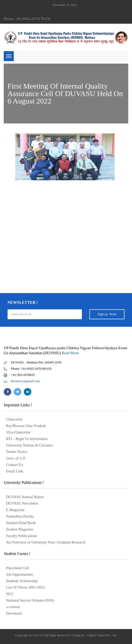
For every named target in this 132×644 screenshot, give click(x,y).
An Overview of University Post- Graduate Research (46, 542)
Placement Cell (17, 568)
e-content (13, 607)
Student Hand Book (21, 523)
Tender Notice (17, 452)
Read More (70, 353)
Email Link (15, 471)
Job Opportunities (19, 574)
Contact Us (14, 465)
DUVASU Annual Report (25, 497)
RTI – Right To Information (27, 439)
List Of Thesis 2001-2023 (25, 587)
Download (14, 613)
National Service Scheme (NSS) (30, 600)
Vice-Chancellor (18, 432)
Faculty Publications (21, 536)
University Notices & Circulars (29, 445)
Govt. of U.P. (16, 458)
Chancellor (14, 419)
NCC (10, 594)
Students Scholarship (22, 581)
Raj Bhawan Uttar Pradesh (26, 426)
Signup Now (107, 314)
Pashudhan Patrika (20, 516)
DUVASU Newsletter (22, 503)
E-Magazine (15, 510)
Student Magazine (20, 529)
